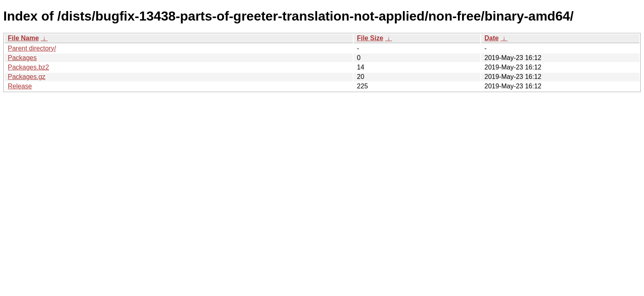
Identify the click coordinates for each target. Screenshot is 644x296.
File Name (23, 38)
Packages (22, 58)
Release (20, 86)
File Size (370, 38)
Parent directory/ (32, 48)
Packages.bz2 (29, 67)
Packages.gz (27, 77)
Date (491, 38)
